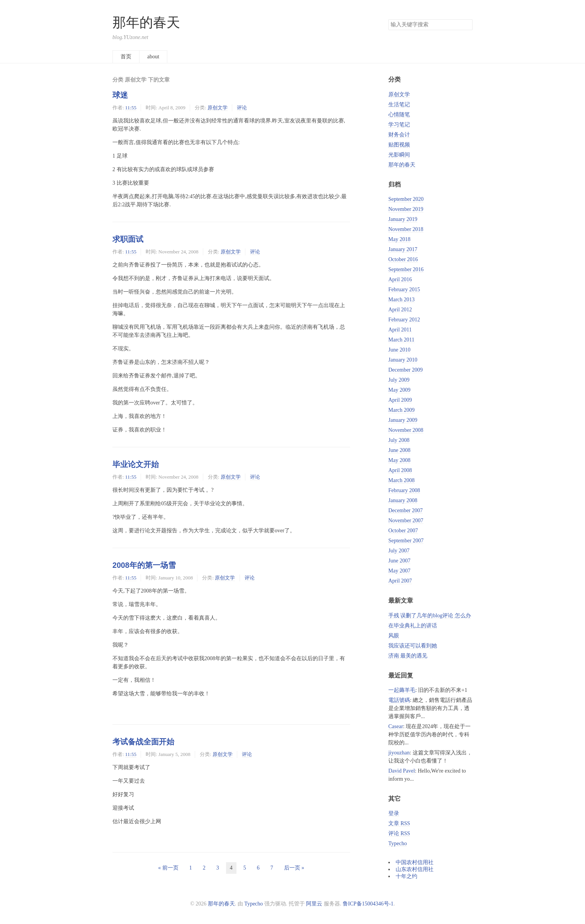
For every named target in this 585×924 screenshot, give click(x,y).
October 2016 (403, 259)
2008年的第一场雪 (144, 565)
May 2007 (399, 571)
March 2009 (401, 410)
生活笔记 (399, 104)
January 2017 (403, 249)
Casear (396, 726)
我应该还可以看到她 (413, 646)
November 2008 (406, 430)
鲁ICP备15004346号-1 (368, 904)
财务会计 (399, 135)
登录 (394, 813)
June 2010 (399, 350)
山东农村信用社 (415, 869)
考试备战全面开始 (143, 742)
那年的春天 (146, 23)
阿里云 (314, 904)
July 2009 (399, 380)
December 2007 (406, 510)
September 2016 (406, 269)
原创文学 (218, 108)
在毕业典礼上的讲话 (413, 626)
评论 (242, 108)
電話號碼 (399, 700)
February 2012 (404, 320)
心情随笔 (399, 115)
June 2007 (399, 561)
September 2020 (406, 199)
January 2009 (403, 420)
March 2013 (401, 300)
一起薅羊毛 (402, 690)
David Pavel (402, 771)
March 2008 (401, 480)
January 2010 (403, 360)
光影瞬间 (399, 155)
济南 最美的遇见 (408, 656)
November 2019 (406, 209)
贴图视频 (399, 145)
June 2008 (399, 450)
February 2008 (404, 490)
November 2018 (406, 229)
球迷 (120, 95)
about (153, 57)
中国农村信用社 (415, 862)
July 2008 (399, 440)
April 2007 (400, 581)
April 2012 (400, 310)
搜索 (466, 25)
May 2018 (399, 239)
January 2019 (403, 219)
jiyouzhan (399, 753)
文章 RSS (399, 823)
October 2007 (403, 531)
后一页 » (294, 868)
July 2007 (399, 551)
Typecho (398, 843)
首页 (126, 57)
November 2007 (406, 521)
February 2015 (404, 290)
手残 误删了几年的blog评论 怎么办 (430, 616)
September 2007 (406, 541)
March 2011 (401, 340)
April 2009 (400, 400)
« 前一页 (168, 868)
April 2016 (400, 279)
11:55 (131, 108)
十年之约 (406, 876)
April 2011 (400, 330)
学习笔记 (399, 125)
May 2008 (399, 460)
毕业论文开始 (136, 464)
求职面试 (128, 239)
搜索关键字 (388, 19)
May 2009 (399, 390)
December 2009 (406, 370)
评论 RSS (399, 833)
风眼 (394, 636)
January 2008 (403, 500)
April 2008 (400, 470)
